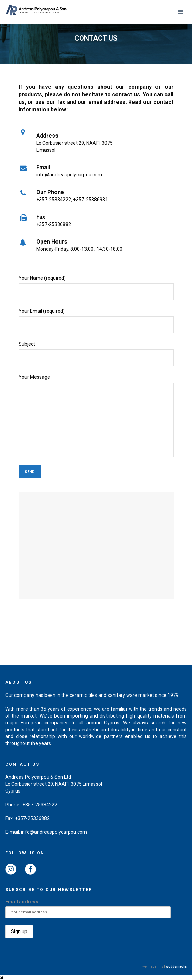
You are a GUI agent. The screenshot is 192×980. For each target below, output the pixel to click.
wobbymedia (176, 966)
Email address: (22, 902)
